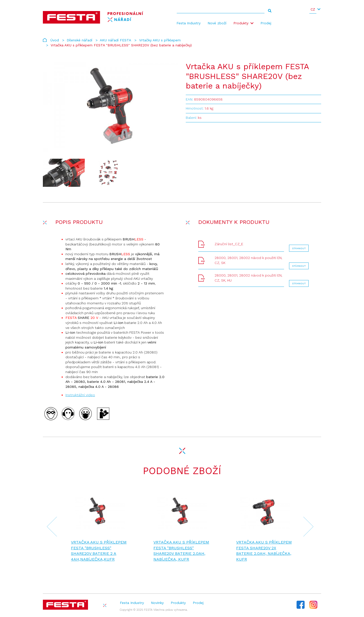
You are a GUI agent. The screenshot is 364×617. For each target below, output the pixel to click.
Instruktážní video (80, 395)
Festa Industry (189, 23)
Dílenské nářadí (79, 40)
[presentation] (49, 527)
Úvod (55, 40)
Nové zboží (217, 23)
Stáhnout (299, 248)
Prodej (266, 23)
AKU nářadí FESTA (115, 40)
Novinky (157, 603)
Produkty (241, 23)
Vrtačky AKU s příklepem (160, 40)
